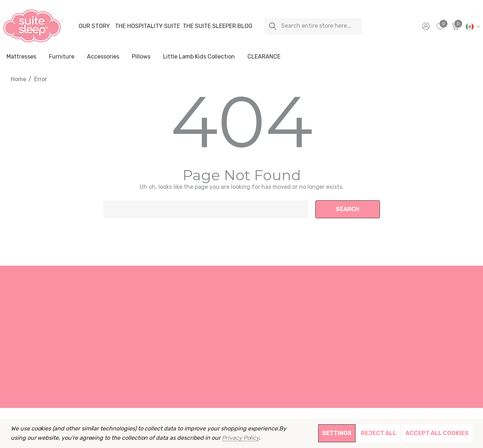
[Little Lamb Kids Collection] (199, 57)
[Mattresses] (21, 57)
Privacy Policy (240, 438)
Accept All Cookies (437, 433)
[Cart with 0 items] (455, 26)
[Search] (273, 26)
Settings (337, 433)
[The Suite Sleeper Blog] (218, 26)
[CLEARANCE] (264, 57)
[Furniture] (61, 57)
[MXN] (472, 26)
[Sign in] (425, 26)
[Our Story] (94, 26)
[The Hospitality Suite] (147, 26)
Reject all (379, 433)
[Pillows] (141, 57)
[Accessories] (103, 57)
